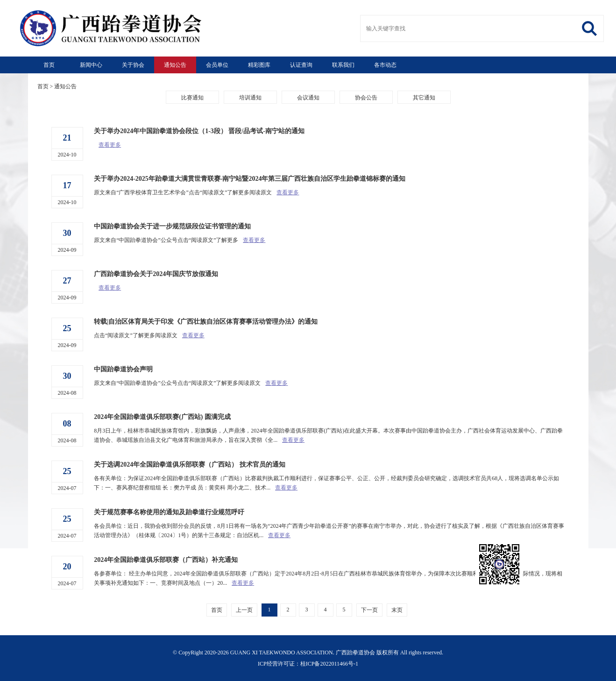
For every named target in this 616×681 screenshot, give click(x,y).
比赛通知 (192, 98)
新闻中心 (91, 65)
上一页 (244, 610)
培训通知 (250, 98)
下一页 (369, 610)
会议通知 (308, 98)
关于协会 (133, 65)
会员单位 (217, 65)
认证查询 (301, 65)
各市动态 (385, 65)
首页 (49, 65)
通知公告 (175, 65)
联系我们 (343, 65)
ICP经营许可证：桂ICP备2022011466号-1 (308, 664)
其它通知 (424, 98)
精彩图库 (259, 65)
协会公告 (366, 98)
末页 (397, 610)
